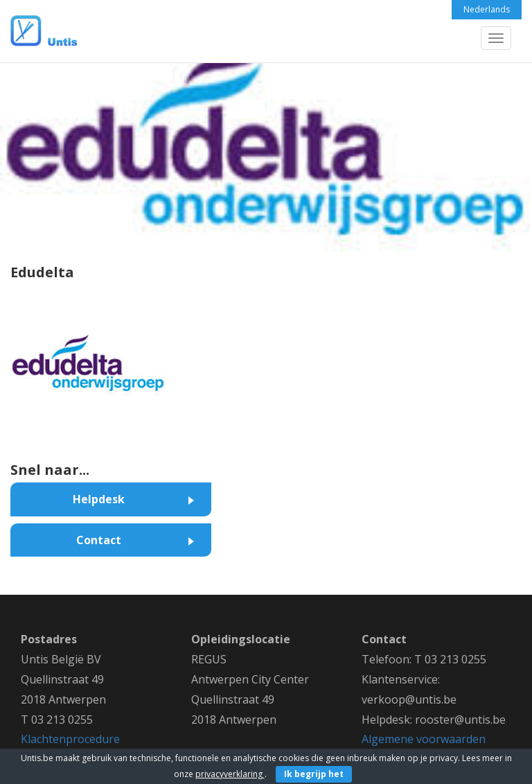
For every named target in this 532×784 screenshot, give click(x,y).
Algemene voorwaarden (424, 739)
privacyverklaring (230, 774)
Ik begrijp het (314, 774)
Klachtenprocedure (70, 739)
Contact (99, 540)
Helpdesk (99, 499)
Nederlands (487, 9)
